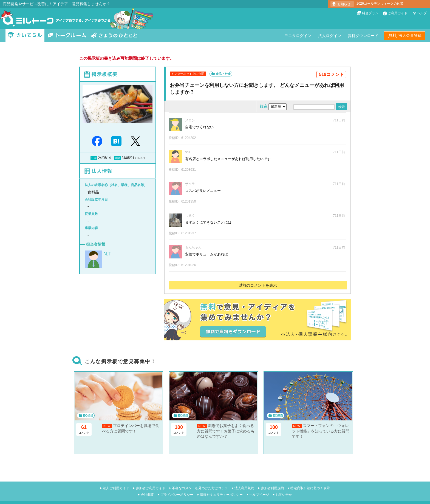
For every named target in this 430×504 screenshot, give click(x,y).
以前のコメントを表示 (258, 285)
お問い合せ (284, 495)
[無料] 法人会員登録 (404, 35)
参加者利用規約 (272, 488)
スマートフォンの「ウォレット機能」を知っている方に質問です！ (321, 431)
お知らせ (344, 4)
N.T (107, 254)
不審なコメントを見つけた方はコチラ (200, 488)
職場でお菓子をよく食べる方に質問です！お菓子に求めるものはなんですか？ (226, 431)
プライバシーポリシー (177, 495)
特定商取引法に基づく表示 (310, 488)
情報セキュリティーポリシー (221, 495)
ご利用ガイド (398, 13)
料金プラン (370, 13)
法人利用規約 (244, 488)
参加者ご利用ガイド (151, 488)
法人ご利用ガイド (116, 488)
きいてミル (25, 35)
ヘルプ (422, 13)
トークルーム (67, 35)
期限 (117, 158)
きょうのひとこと (114, 35)
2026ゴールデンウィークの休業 (380, 4)
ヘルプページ (259, 495)
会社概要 (147, 495)
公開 (94, 158)
